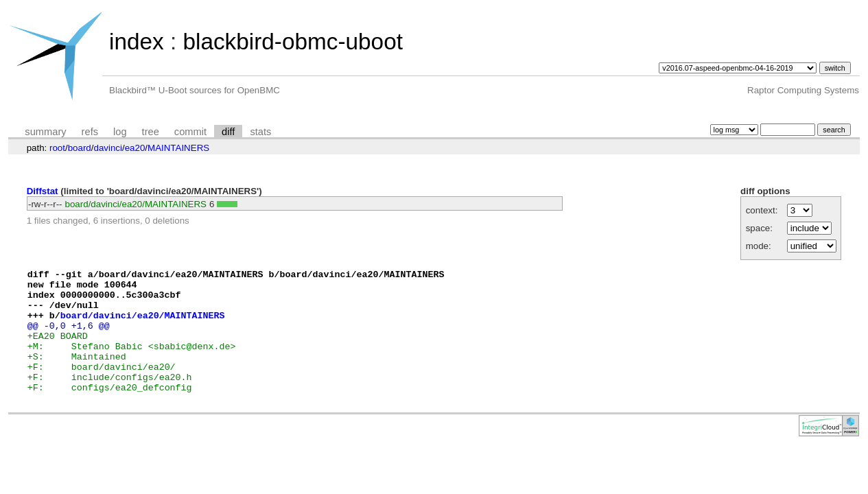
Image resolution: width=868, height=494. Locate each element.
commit (190, 132)
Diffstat (43, 191)
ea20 (135, 148)
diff (228, 132)
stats (260, 132)
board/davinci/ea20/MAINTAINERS (136, 204)
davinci (108, 148)
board (80, 148)
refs (90, 132)
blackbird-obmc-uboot (292, 42)
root (57, 148)
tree (151, 132)
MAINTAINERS (178, 148)
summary (45, 132)
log (120, 132)
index (137, 42)
